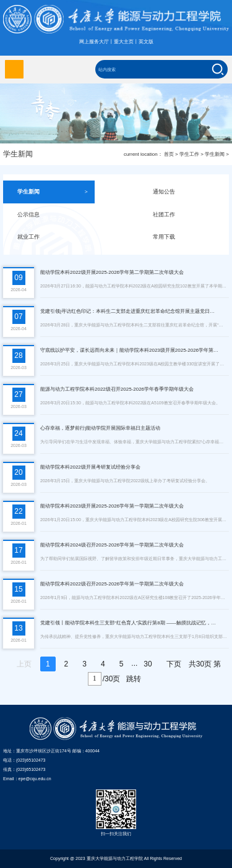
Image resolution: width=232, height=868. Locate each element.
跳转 (134, 679)
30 (148, 664)
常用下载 (188, 237)
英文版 (146, 42)
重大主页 (124, 42)
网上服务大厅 (94, 42)
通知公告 (188, 192)
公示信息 (53, 215)
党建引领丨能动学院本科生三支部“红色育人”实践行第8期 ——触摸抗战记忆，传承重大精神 (130, 623)
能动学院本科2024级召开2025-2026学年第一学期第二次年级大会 (112, 545)
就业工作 (53, 237)
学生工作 (189, 154)
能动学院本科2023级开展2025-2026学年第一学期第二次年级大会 (112, 506)
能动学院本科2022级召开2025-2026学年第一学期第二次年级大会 (112, 584)
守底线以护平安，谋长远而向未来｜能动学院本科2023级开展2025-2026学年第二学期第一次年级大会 (130, 350)
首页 (169, 154)
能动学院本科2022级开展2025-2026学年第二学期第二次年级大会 (112, 272)
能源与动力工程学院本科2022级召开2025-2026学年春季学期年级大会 (117, 389)
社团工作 (188, 215)
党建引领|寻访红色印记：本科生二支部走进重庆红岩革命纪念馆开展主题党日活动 (130, 311)
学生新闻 (215, 154)
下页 (174, 664)
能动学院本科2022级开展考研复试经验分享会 (90, 467)
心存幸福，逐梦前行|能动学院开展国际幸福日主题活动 (100, 428)
